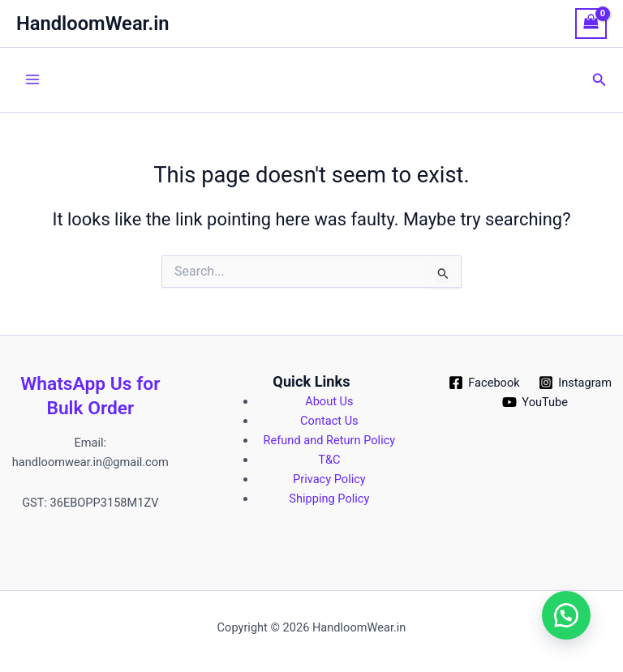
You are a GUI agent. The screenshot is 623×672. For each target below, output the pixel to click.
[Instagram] (575, 383)
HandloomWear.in (93, 24)
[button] (599, 80)
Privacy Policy (329, 479)
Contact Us (329, 421)
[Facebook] (484, 383)
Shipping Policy (329, 499)
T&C (329, 460)
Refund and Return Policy (330, 440)
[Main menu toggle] (32, 79)
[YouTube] (535, 402)
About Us (329, 401)
